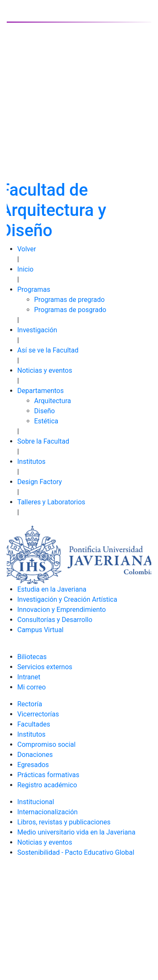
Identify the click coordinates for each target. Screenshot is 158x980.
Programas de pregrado (69, 300)
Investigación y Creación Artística (67, 599)
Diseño (44, 411)
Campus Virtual (40, 630)
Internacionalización (47, 812)
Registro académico (47, 785)
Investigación (37, 330)
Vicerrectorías (38, 714)
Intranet (29, 677)
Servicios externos (45, 667)
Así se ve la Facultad (48, 350)
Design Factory (40, 482)
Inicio (25, 269)
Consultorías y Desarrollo (55, 620)
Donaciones (35, 755)
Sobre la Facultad (43, 441)
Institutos (31, 462)
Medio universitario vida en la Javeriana (76, 832)
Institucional (36, 802)
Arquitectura (52, 401)
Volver (27, 249)
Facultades (34, 724)
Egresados (33, 765)
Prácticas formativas (48, 775)
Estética (46, 421)
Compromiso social (46, 744)
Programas (34, 289)
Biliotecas (32, 657)
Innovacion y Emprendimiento (62, 610)
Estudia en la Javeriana (52, 589)
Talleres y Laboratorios (51, 502)
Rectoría (30, 704)
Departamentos (40, 391)
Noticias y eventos (45, 370)
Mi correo (32, 687)
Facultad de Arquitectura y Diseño (53, 210)
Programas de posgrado (70, 310)
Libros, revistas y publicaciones (64, 822)
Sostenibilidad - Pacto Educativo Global (76, 852)
